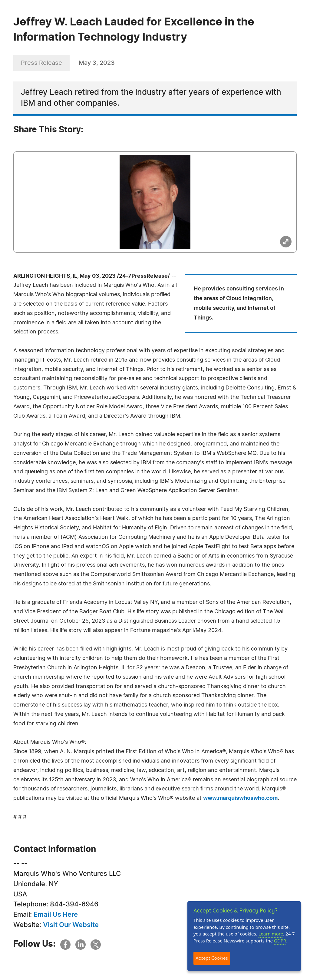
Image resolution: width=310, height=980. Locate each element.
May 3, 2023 (97, 63)
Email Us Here (56, 915)
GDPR (280, 941)
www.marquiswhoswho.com (240, 798)
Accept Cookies (212, 958)
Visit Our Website (71, 925)
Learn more (271, 934)
